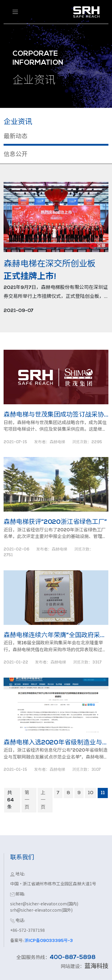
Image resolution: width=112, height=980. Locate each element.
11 (103, 793)
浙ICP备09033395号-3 (48, 941)
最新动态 (16, 137)
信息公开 (16, 155)
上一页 (43, 800)
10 (91, 793)
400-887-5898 (73, 958)
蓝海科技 (96, 967)
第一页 (27, 800)
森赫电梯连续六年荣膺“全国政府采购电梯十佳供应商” (56, 636)
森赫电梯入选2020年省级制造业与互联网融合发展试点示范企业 (56, 743)
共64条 (10, 800)
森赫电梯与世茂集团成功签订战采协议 (56, 415)
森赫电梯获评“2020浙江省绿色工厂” (55, 522)
